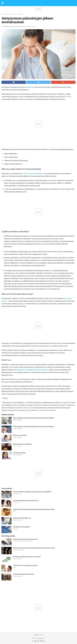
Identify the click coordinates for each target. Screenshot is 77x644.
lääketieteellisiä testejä (23, 370)
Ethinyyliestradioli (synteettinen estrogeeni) (27, 557)
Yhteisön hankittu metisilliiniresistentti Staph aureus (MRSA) (32, 492)
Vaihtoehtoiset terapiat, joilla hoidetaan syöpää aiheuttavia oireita (34, 509)
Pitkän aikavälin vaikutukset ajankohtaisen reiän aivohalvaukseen (34, 427)
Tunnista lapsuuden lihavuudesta (23, 574)
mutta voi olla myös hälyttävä (32, 174)
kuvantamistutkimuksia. (41, 370)
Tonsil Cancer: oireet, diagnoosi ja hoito (25, 565)
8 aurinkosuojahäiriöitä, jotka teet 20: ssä (26, 501)
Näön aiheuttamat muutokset (22, 444)
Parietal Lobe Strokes (20, 435)
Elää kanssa (20, 14)
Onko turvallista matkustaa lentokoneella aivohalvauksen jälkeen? (34, 418)
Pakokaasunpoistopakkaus (22, 527)
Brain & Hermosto (6, 14)
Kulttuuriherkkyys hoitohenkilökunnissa (25, 539)
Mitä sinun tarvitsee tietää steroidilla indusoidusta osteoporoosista (34, 548)
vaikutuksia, (30, 87)
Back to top (39, 635)
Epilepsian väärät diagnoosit (22, 518)
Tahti (14, 14)
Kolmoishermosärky (19, 453)
